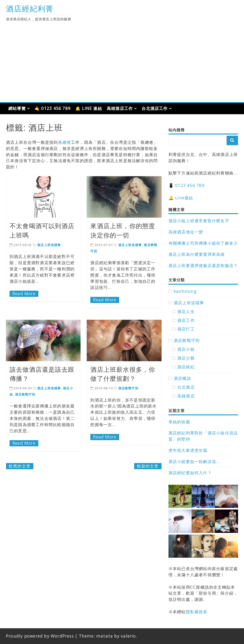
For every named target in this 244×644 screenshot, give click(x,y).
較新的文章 (148, 466)
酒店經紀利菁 (30, 8)
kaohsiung (185, 291)
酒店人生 (186, 312)
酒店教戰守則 (25, 394)
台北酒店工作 (155, 108)
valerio (128, 636)
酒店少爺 (186, 358)
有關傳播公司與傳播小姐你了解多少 (203, 243)
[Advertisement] (122, 66)
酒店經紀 (186, 367)
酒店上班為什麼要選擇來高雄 (197, 254)
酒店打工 (186, 329)
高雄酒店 (186, 396)
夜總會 (65, 142)
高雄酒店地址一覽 (186, 232)
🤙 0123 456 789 (53, 108)
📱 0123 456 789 (186, 185)
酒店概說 (182, 378)
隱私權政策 (197, 612)
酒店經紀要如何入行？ (190, 473)
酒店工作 (186, 320)
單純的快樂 (179, 422)
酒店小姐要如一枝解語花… (194, 461)
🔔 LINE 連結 (89, 108)
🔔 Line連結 (181, 198)
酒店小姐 (186, 349)
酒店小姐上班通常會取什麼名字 (199, 221)
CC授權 (197, 587)
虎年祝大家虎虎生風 (188, 450)
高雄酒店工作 (120, 108)
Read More (24, 294)
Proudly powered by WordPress (40, 636)
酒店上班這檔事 (49, 245)
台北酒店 (186, 387)
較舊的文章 (20, 466)
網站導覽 (17, 108)
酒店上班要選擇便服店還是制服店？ (203, 265)
